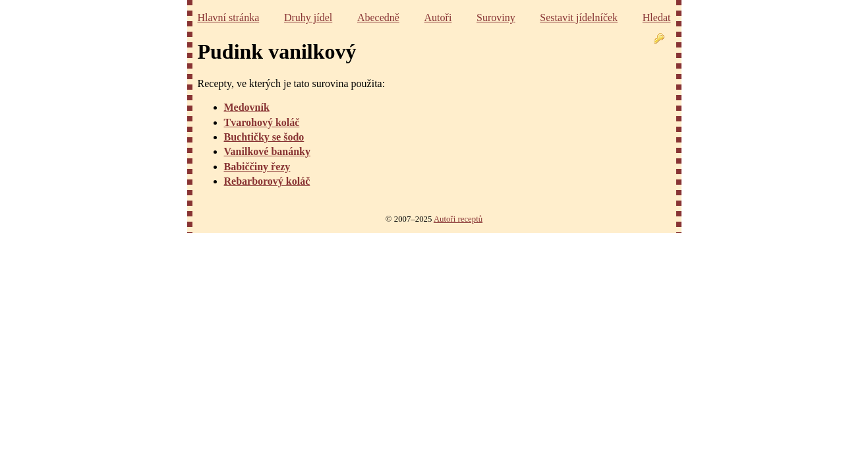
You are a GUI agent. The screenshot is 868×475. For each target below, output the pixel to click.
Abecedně (378, 17)
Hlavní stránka (229, 17)
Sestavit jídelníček (579, 17)
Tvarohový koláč (262, 122)
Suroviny (496, 17)
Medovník (247, 107)
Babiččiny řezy (257, 167)
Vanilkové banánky (267, 151)
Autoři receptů (458, 219)
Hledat (657, 17)
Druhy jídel (308, 17)
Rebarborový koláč (267, 181)
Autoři (438, 17)
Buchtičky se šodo (264, 137)
